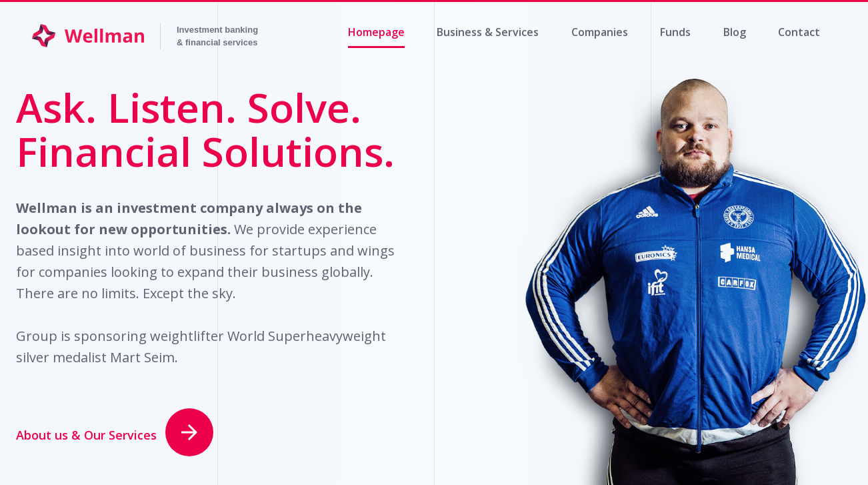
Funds (675, 32)
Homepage (376, 32)
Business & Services (488, 32)
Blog (735, 32)
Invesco (213, 36)
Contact (799, 32)
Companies (600, 32)
